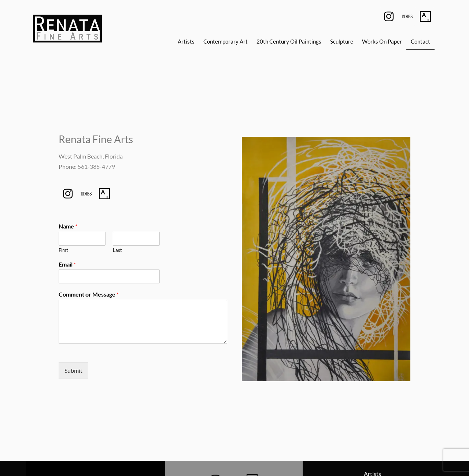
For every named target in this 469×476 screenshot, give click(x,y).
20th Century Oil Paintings (289, 41)
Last (117, 250)
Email (67, 264)
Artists (186, 41)
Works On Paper (382, 41)
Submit (73, 370)
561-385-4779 (96, 166)
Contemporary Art (226, 41)
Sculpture (342, 41)
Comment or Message (89, 294)
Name (68, 226)
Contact (420, 41)
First (63, 250)
